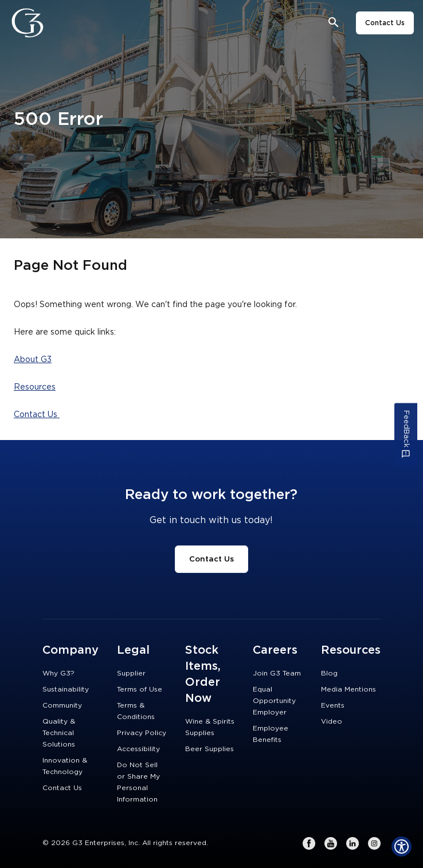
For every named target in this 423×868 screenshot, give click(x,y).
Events (333, 705)
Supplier (131, 673)
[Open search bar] (334, 23)
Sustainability (66, 689)
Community (62, 705)
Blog (329, 673)
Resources (35, 387)
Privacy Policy (142, 733)
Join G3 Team (277, 673)
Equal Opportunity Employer (274, 701)
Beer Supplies (209, 749)
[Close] (59, 23)
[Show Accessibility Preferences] (402, 847)
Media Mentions (348, 689)
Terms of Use (140, 689)
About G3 (33, 360)
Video (332, 721)
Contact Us (385, 23)
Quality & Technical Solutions (59, 733)
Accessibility (138, 749)
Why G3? (58, 673)
